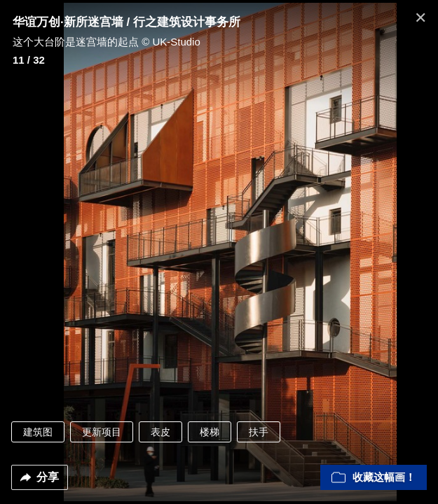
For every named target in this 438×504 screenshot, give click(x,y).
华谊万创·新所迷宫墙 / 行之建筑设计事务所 (126, 22)
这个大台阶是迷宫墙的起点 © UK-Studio (107, 42)
